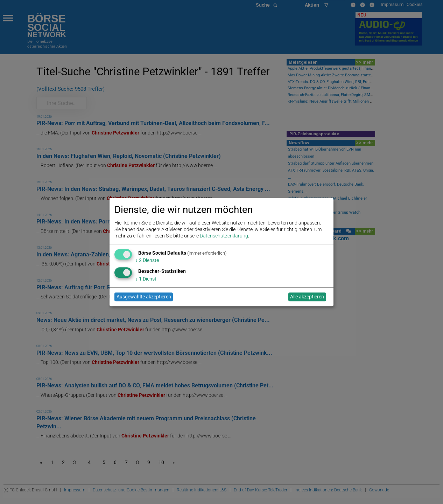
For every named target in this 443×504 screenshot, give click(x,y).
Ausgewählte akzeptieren (144, 297)
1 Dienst (146, 279)
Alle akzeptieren (307, 297)
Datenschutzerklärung (224, 236)
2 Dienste (147, 261)
